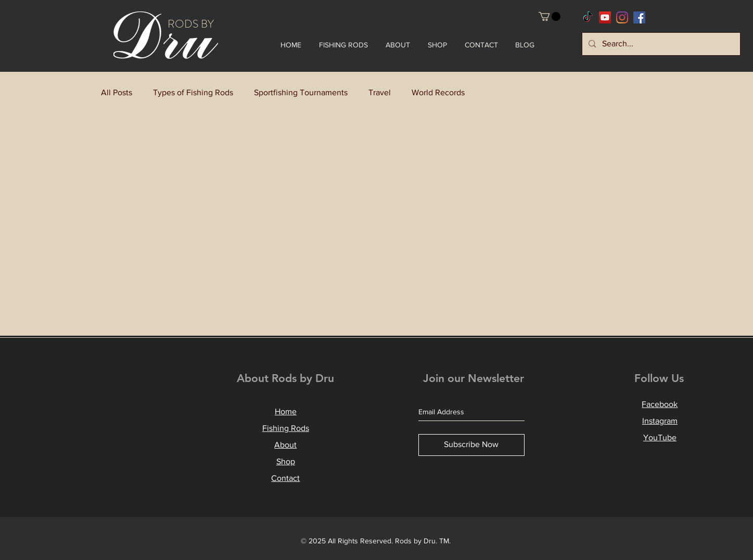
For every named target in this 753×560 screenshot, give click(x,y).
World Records (438, 92)
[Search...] (660, 44)
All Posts (117, 92)
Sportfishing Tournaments (301, 92)
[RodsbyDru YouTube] (605, 17)
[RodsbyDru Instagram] (622, 17)
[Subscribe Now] (471, 445)
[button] (550, 16)
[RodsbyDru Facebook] (639, 17)
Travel (380, 92)
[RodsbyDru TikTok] (588, 17)
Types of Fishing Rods (193, 92)
